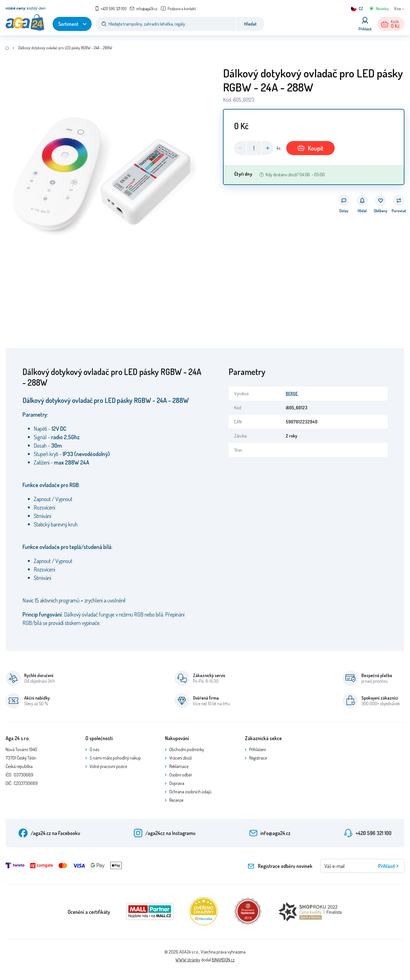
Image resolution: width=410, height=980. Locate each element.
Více (397, 9)
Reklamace (179, 766)
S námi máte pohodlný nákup (115, 758)
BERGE (292, 394)
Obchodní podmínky (187, 749)
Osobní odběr (181, 775)
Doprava (177, 783)
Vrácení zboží (181, 758)
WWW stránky (188, 960)
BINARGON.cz (223, 960)
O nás (94, 749)
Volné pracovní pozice (108, 766)
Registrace (258, 758)
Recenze (176, 800)
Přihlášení (257, 749)
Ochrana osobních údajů (190, 792)
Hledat (250, 24)
